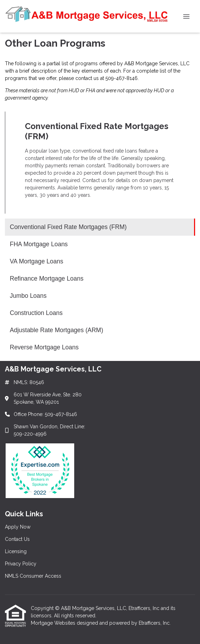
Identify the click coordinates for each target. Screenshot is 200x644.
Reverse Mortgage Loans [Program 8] (44, 347)
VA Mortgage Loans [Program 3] (36, 261)
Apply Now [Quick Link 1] (18, 527)
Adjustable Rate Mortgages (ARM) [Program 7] (57, 330)
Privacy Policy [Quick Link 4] (21, 564)
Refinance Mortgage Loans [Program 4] (47, 279)
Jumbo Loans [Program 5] (28, 296)
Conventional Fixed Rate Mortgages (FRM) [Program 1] (68, 227)
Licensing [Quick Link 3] (16, 551)
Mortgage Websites (54, 623)
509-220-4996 (30, 434)
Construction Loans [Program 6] (36, 313)
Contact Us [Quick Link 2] (17, 539)
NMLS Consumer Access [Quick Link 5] (33, 576)
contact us (87, 78)
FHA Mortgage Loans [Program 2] (39, 244)
